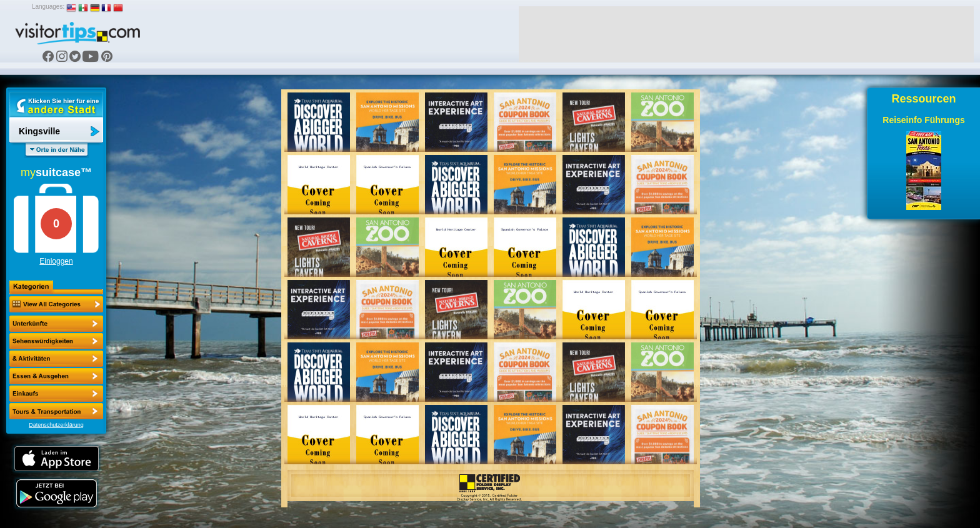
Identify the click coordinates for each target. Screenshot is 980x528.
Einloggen (56, 261)
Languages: (48, 7)
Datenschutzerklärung (56, 425)
